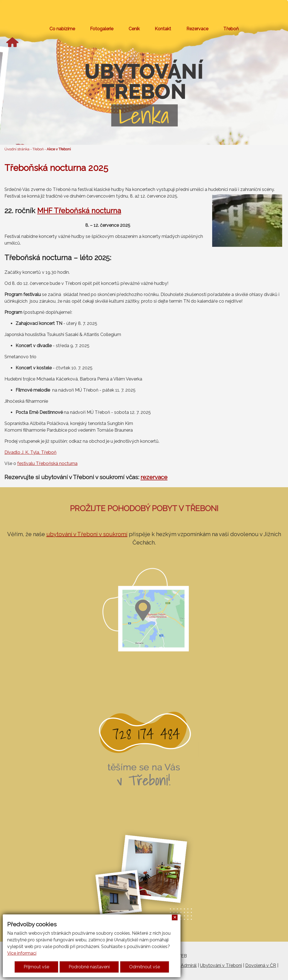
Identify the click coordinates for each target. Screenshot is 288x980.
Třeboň (231, 29)
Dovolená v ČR (261, 965)
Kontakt (163, 29)
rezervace (154, 477)
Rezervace (197, 29)
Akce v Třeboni (59, 149)
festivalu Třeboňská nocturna (47, 463)
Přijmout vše (36, 967)
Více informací (22, 953)
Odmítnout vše (145, 967)
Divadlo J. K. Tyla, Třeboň (30, 452)
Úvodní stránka (17, 149)
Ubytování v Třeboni (221, 965)
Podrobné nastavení (89, 967)
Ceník (134, 29)
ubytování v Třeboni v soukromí (87, 534)
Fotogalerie (102, 29)
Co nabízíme (62, 29)
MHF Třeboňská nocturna (79, 211)
